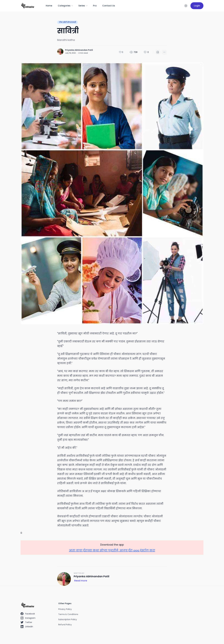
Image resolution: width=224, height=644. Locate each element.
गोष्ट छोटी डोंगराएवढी (67, 22)
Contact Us (109, 6)
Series (83, 6)
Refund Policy (65, 625)
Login (197, 6)
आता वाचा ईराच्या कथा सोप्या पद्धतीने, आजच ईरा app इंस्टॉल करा (112, 550)
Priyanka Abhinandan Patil (79, 50)
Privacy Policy (65, 609)
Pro (95, 6)
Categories (66, 6)
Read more (81, 581)
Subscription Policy (68, 619)
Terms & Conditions (68, 614)
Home (49, 6)
